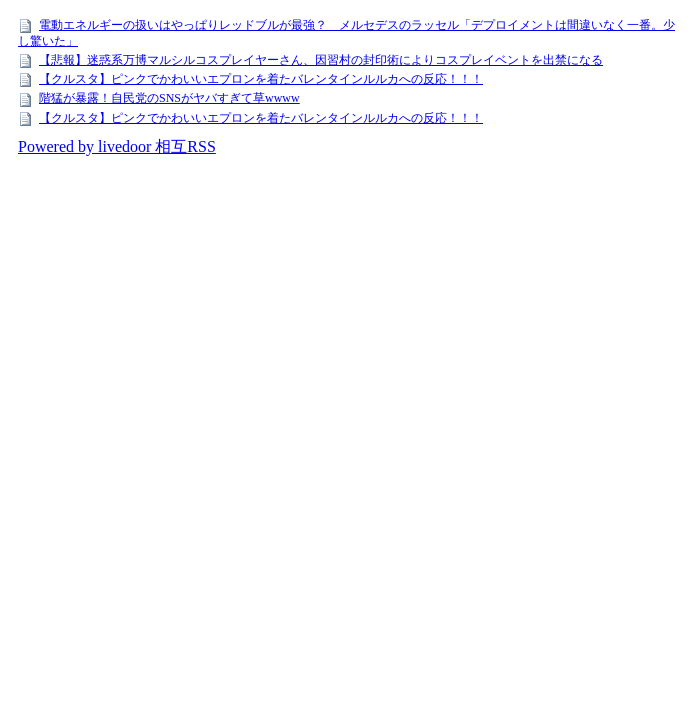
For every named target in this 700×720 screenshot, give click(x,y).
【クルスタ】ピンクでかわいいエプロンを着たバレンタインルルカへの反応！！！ (261, 79)
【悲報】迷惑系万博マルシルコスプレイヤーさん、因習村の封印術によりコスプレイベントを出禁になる (321, 60)
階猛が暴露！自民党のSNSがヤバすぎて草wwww (169, 98)
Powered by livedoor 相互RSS (117, 146)
